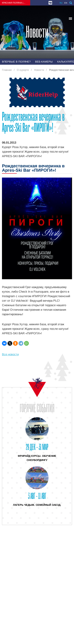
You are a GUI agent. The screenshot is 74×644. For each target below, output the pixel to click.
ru (61, 3)
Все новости (10, 354)
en (66, 3)
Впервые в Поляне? (16, 62)
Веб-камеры (44, 62)
